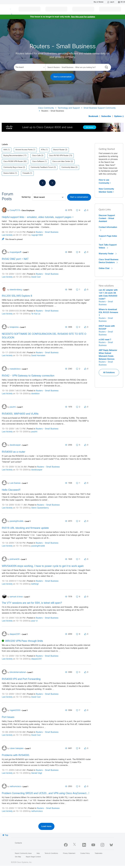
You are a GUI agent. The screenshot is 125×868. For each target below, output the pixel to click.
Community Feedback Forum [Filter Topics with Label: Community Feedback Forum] (42, 167)
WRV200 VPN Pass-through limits (24, 641)
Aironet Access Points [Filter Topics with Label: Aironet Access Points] (24, 150)
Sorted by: (26, 197)
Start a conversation (62, 77)
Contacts (18, 843)
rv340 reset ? (105, 340)
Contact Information (108, 229)
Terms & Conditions (51, 853)
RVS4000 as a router (14, 452)
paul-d (34, 621)
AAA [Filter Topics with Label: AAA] (5, 150)
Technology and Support (69, 108)
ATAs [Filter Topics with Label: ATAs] (43, 150)
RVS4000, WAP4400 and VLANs (20, 414)
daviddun (35, 394)
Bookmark (93, 116)
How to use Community (104, 181)
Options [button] (118, 116)
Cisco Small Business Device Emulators (109, 261)
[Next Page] (52, 183)
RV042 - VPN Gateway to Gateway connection (28, 376)
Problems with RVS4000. (16, 755)
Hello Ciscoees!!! (11, 490)
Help (38, 853)
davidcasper (37, 470)
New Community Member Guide (106, 190)
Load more (46, 826)
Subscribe (106, 116)
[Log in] (111, 2)
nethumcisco (37, 811)
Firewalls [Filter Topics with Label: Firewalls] (26, 173)
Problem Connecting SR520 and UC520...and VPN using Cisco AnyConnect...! (45, 793)
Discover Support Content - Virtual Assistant (107, 218)
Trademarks (99, 853)
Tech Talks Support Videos (108, 246)
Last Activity (7, 235)
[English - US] (122, 2)
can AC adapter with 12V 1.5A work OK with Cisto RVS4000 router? (108, 294)
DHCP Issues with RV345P (107, 327)
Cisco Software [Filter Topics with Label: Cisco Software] (38, 162)
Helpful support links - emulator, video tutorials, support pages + (38, 217)
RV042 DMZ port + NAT (15, 259)
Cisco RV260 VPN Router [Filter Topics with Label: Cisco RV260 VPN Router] (13, 162)
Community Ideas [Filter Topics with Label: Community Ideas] (68, 167)
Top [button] (6, 835)
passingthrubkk (38, 546)
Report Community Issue (23, 853)
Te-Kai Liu (36, 314)
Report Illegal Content (33, 857)
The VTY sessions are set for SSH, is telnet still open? (32, 603)
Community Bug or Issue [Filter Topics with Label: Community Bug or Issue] (13, 167)
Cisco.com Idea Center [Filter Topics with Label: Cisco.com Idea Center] (61, 162)
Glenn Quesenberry (40, 508)
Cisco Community (46, 108)
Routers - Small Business (47, 232)
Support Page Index (108, 238)
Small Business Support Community (100, 108)
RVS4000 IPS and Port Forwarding (21, 679)
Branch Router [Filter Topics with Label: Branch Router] (59, 150)
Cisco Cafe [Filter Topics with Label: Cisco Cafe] (36, 156)
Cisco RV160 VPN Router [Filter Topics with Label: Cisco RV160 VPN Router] (59, 156)
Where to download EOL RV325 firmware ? (108, 312)
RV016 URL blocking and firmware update (25, 528)
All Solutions (109, 373)
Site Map (18, 857)
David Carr (36, 277)
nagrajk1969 (37, 235)
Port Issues (8, 717)
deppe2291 (37, 659)
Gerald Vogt (37, 773)
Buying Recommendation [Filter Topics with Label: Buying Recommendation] (13, 156)
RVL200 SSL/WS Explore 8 (17, 296)
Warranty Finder (108, 254)
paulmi (34, 432)
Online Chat (106, 268)
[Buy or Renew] (99, 2)
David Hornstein (38, 356)
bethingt (35, 584)
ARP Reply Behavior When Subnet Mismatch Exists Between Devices (108, 355)
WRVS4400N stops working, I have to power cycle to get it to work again (43, 566)
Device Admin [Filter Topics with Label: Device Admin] (9, 173)
